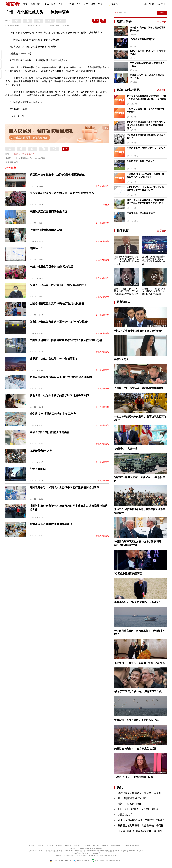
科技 (86, 4)
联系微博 (77, 846)
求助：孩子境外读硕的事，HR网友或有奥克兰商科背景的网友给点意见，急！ (145, 202)
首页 (26, 4)
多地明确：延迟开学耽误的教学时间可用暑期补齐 (59, 395)
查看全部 (162, 22)
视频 (100, 4)
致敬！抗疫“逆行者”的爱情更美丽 (50, 432)
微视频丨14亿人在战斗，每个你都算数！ (54, 359)
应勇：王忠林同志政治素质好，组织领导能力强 (58, 285)
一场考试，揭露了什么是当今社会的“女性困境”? (146, 110)
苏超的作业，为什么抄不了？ (141, 161)
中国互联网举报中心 (83, 860)
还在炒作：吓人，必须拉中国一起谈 (134, 777)
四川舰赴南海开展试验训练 (132, 798)
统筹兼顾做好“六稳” (41, 451)
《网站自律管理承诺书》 (132, 846)
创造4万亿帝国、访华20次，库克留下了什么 (148, 53)
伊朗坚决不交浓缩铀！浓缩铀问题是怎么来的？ (146, 136)
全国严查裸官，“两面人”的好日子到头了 (146, 148)
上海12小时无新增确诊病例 (46, 230)
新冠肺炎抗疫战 (102, 186)
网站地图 (96, 846)
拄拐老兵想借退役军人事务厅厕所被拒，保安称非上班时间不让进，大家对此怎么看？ (146, 125)
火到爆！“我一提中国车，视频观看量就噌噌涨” (148, 29)
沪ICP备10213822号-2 (36, 851)
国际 (47, 4)
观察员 (113, 4)
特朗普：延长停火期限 (130, 804)
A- (34, 26)
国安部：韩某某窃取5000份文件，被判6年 (140, 831)
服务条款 (59, 846)
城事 (93, 4)
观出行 (62, 4)
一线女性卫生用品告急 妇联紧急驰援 (51, 267)
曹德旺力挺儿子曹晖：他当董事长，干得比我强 (143, 826)
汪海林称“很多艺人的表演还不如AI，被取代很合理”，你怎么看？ (145, 176)
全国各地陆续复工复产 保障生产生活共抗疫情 (57, 303)
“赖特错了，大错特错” (126, 449)
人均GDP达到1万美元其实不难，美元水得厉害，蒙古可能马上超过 (145, 189)
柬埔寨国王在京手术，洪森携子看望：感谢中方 (140, 663)
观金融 (71, 4)
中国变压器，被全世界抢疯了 (141, 213)
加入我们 (87, 846)
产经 (79, 4)
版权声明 (50, 846)
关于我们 (41, 846)
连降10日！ (36, 248)
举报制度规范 (116, 846)
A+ (40, 26)
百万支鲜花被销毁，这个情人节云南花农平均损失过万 (62, 193)
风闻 (33, 4)
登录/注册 (161, 4)
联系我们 (32, 846)
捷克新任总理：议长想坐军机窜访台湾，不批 (147, 76)
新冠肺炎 (31, 154)
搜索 (162, 13)
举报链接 (105, 846)
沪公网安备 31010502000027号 (62, 860)
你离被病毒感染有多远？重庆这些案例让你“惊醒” (59, 322)
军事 (54, 4)
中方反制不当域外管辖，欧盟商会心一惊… (147, 65)
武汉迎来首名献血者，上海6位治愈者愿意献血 (57, 175)
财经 (40, 4)
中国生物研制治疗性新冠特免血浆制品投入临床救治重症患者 (66, 340)
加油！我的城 (38, 469)
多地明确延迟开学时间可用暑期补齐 (51, 524)
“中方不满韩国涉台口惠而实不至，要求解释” (138, 331)
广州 (12, 154)
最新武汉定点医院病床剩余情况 (48, 211)
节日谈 (106, 205)
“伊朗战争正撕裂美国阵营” (143, 39)
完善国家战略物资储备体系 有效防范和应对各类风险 (61, 377)
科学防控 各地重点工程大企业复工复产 (53, 414)
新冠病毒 (22, 154)
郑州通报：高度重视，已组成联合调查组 (139, 793)
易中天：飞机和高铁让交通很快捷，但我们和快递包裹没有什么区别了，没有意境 (146, 97)
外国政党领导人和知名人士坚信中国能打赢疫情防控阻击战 (64, 487)
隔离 (16, 154)
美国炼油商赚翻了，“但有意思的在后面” (136, 749)
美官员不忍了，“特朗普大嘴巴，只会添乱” (137, 602)
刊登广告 (68, 846)
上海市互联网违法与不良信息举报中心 (107, 860)
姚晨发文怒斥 (121, 359)
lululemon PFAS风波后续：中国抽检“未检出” (141, 820)
